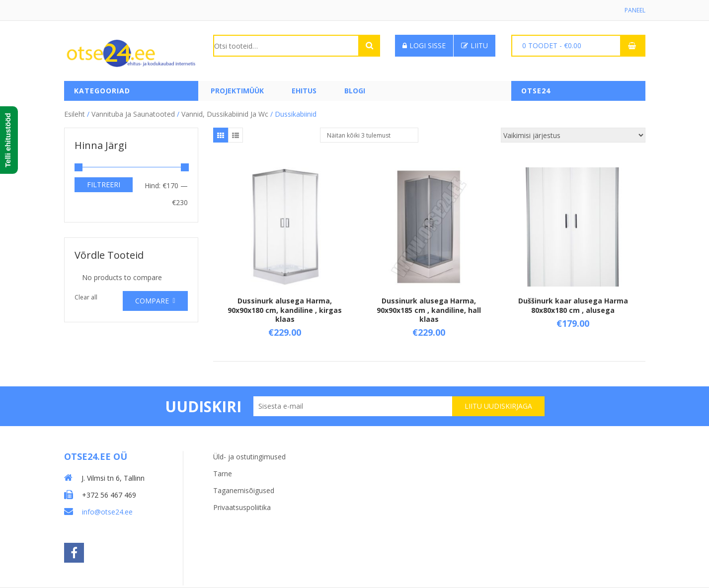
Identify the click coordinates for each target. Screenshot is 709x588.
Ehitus (304, 91)
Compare (152, 301)
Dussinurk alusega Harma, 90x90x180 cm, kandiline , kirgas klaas (285, 310)
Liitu (474, 45)
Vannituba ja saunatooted (133, 114)
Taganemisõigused (244, 490)
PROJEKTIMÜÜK (237, 91)
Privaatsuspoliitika (242, 507)
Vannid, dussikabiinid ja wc (225, 114)
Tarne (223, 474)
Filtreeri (104, 184)
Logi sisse (424, 45)
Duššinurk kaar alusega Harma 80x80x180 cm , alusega (573, 305)
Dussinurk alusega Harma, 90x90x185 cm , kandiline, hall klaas (429, 310)
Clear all (86, 297)
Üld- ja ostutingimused (249, 457)
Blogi (355, 91)
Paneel (635, 10)
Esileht (75, 114)
